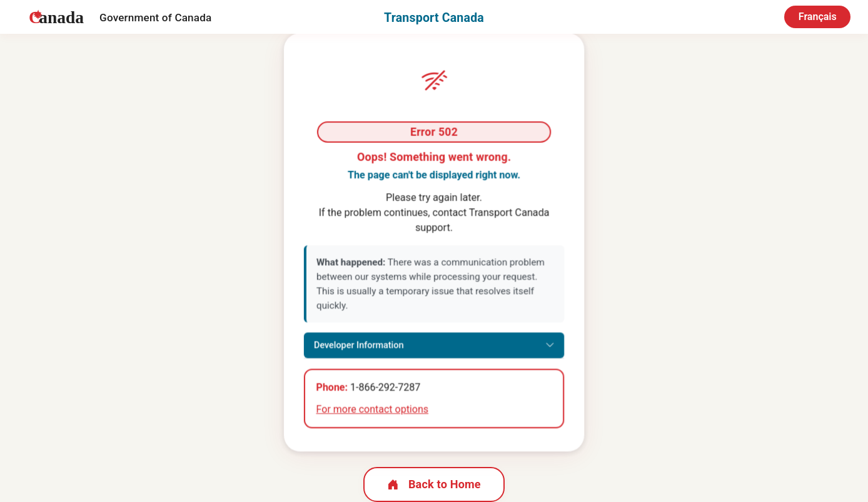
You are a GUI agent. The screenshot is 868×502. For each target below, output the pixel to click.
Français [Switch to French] (818, 17)
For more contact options (372, 410)
